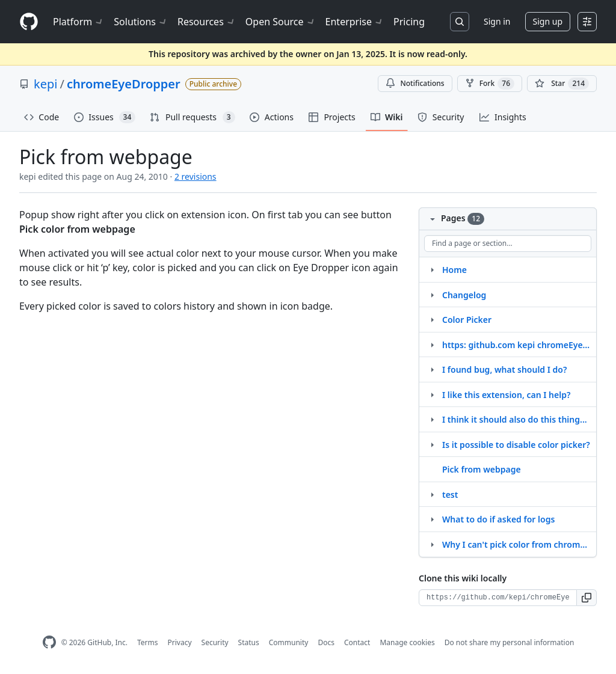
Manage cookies (407, 642)
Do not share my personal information (510, 642)
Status (249, 642)
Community (289, 642)
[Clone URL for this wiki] (498, 598)
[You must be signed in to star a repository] (562, 84)
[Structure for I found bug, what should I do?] (432, 369)
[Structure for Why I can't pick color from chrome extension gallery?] (432, 544)
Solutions (141, 22)
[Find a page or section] (508, 244)
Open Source (281, 22)
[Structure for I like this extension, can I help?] (432, 394)
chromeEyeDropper (124, 84)
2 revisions (196, 176)
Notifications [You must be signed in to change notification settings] (415, 83)
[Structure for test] (432, 494)
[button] (587, 598)
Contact (357, 642)
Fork (490, 84)
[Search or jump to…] (460, 22)
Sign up (548, 21)
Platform (79, 22)
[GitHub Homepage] (49, 642)
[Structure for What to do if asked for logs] (432, 519)
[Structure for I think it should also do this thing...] (432, 419)
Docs (326, 642)
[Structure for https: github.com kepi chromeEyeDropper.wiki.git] (432, 345)
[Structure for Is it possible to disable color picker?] (432, 444)
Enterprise (355, 22)
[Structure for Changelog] (432, 295)
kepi (45, 84)
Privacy (180, 642)
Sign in (497, 21)
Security (215, 642)
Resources (207, 22)
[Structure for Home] (432, 269)
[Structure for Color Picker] (432, 319)
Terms (148, 642)
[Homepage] (29, 22)
